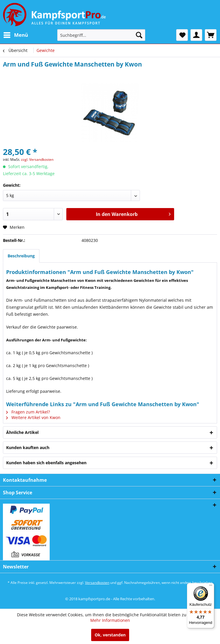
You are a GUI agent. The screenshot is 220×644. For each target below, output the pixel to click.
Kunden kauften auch (28, 447)
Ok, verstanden (110, 635)
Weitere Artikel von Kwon (33, 417)
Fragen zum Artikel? (28, 412)
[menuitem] (15, 35)
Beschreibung (21, 256)
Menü (16, 34)
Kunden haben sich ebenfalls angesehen (46, 463)
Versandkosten (97, 583)
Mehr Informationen (110, 620)
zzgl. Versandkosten (37, 159)
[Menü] (211, 587)
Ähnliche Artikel (22, 432)
